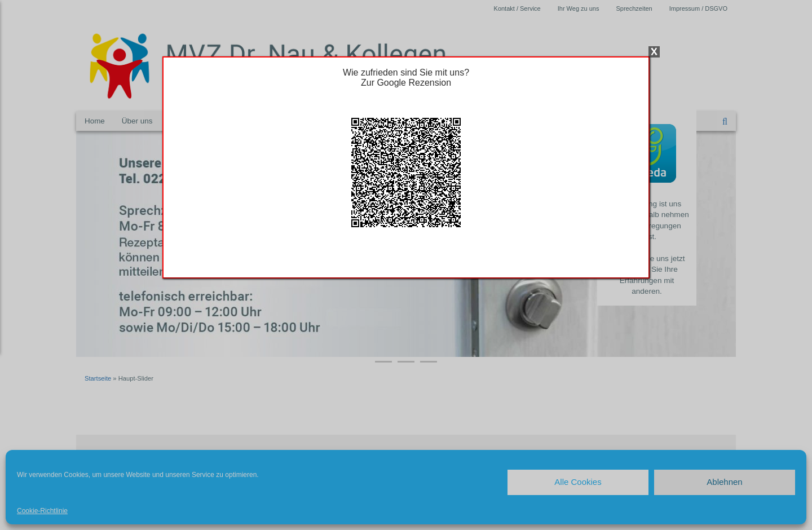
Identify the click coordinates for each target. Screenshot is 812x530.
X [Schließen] (654, 52)
